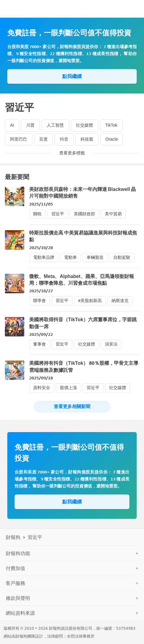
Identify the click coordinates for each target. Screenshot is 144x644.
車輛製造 (95, 257)
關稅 (37, 214)
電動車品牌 (44, 257)
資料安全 (42, 388)
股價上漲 (68, 388)
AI (12, 125)
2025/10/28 (41, 248)
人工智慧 (55, 125)
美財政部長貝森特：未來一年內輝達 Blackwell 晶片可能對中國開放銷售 (82, 193)
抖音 (64, 139)
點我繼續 (72, 76)
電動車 (70, 257)
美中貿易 (113, 214)
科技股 (87, 139)
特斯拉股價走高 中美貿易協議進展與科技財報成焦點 (83, 236)
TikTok (111, 125)
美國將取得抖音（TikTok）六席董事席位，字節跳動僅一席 (83, 323)
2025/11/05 (41, 204)
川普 (30, 125)
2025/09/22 (41, 334)
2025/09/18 (41, 378)
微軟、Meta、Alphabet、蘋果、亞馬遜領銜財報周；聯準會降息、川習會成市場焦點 (82, 280)
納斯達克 (120, 301)
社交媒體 (84, 125)
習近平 (58, 214)
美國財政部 (84, 214)
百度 (43, 139)
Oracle (112, 139)
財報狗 (13, 537)
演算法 (111, 344)
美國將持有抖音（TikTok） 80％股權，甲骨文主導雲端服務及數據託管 (84, 366)
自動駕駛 (122, 257)
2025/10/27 (41, 291)
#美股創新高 (90, 301)
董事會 (39, 344)
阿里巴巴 (19, 139)
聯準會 (39, 301)
